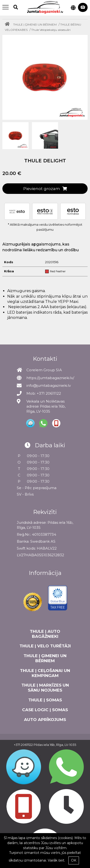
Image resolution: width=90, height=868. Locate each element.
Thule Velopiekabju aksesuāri (51, 30)
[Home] (8, 25)
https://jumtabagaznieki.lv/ (50, 378)
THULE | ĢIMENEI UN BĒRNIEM (35, 25)
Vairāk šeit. (56, 860)
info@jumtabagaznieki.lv (49, 385)
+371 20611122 (23, 745)
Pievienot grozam (45, 189)
